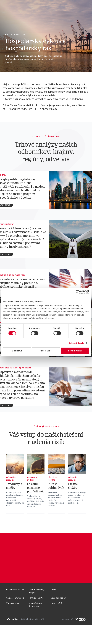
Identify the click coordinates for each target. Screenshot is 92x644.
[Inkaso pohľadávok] (56, 487)
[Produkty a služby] (15, 487)
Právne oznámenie (15, 590)
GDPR (53, 590)
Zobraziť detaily (77, 343)
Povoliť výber (46, 351)
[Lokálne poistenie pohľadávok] (36, 487)
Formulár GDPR (36, 598)
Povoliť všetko (75, 351)
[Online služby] (77, 487)
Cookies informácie (15, 598)
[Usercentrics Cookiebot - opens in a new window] (77, 292)
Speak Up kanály (59, 598)
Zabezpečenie (13, 603)
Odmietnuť (17, 351)
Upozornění (56, 603)
